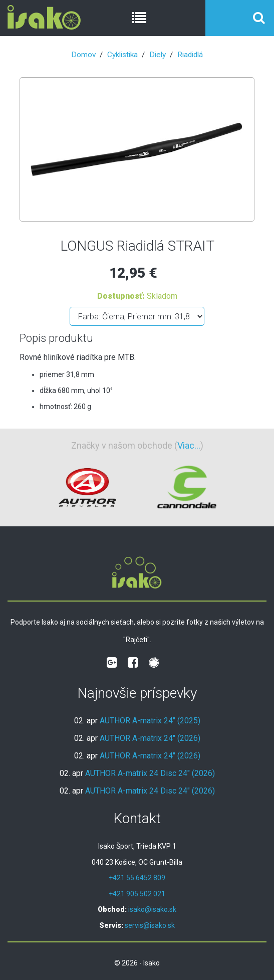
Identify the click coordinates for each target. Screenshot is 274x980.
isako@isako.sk (152, 909)
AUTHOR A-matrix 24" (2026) (150, 738)
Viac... (189, 445)
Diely (158, 55)
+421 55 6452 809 (137, 878)
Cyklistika (122, 55)
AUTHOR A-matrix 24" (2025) (150, 721)
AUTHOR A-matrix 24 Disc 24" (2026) (150, 773)
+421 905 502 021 (137, 894)
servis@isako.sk (150, 925)
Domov (83, 55)
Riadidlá (190, 55)
